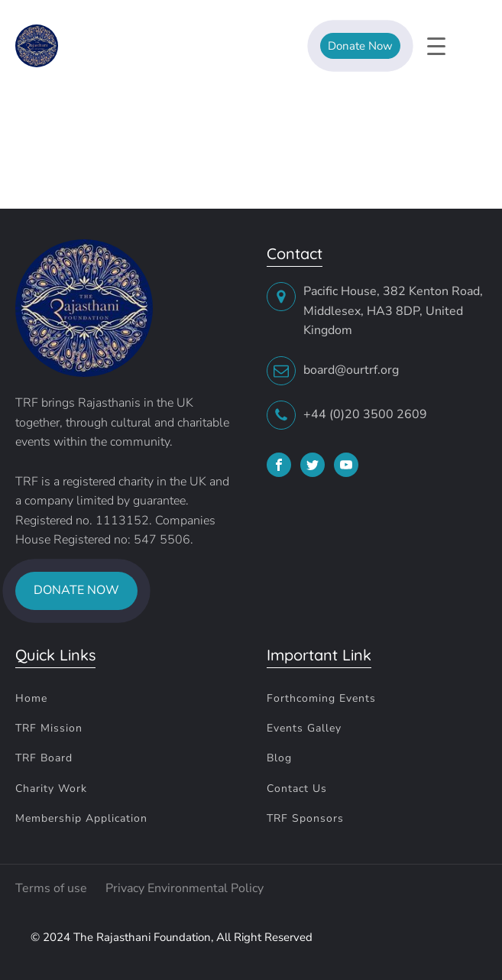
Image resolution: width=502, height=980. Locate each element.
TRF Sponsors (305, 818)
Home (31, 698)
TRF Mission (49, 728)
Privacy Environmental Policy (185, 888)
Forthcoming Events (321, 698)
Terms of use (53, 888)
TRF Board (44, 758)
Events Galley (304, 728)
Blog (279, 758)
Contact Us (297, 789)
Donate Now (360, 46)
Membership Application (81, 818)
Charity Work (51, 789)
